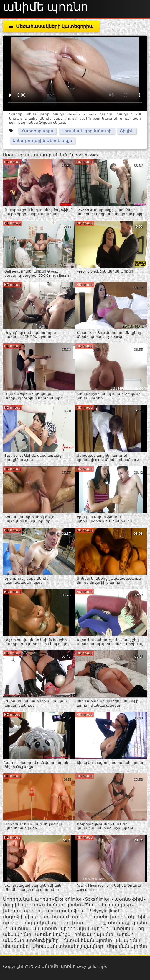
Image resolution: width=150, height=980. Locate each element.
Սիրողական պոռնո (27, 899)
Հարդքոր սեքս (37, 131)
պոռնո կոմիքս (53, 935)
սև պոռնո (128, 940)
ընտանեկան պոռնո (87, 940)
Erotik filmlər (69, 899)
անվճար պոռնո (62, 905)
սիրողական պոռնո (85, 929)
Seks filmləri (98, 899)
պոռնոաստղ (128, 929)
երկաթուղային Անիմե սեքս (42, 141)
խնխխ (12, 911)
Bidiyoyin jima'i (104, 911)
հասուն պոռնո (70, 917)
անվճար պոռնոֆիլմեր (31, 940)
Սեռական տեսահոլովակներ (68, 946)
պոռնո (125, 935)
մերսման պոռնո (127, 946)
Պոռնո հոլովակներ (109, 905)
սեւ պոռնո (16, 946)
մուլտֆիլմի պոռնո (26, 917)
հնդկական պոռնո (46, 923)
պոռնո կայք (39, 911)
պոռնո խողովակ (113, 917)
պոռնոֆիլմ (71, 911)
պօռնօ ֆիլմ (129, 899)
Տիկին (127, 131)
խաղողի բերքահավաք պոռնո (110, 923)
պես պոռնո (17, 935)
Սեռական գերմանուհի (87, 131)
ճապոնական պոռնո (31, 929)
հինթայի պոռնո (94, 935)
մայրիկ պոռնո (21, 905)
